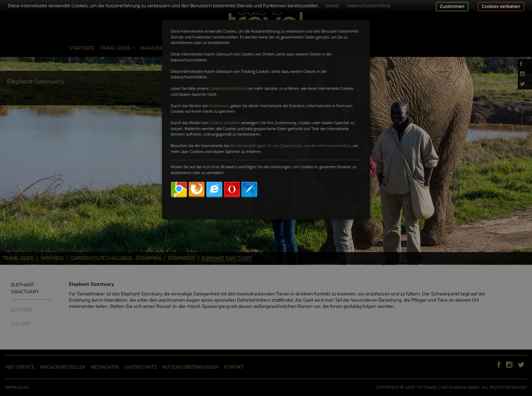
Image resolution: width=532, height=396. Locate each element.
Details (332, 6)
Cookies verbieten (501, 6)
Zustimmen (452, 6)
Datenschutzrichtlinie (228, 88)
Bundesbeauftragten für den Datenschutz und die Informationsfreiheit (291, 145)
